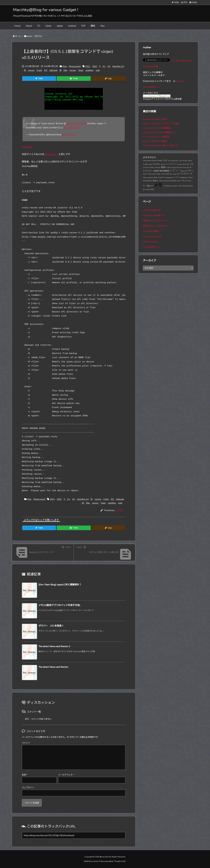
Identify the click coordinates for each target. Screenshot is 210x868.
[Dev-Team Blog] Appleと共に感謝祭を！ (60, 585)
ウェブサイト (28, 788)
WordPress (184, 178)
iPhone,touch (75, 66)
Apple (29, 36)
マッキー (120, 510)
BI (25, 70)
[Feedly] (74, 79)
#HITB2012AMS (72, 128)
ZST (152, 186)
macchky (180, 81)
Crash (39, 70)
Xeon (150, 164)
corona (31, 70)
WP (178, 174)
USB (165, 160)
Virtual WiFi (182, 164)
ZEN (152, 189)
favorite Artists (150, 242)
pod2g (69, 123)
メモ (158, 185)
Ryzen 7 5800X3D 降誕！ (156, 141)
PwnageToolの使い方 (154, 215)
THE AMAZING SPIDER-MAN (170, 181)
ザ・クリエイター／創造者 (156, 137)
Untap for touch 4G (152, 236)
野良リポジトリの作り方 (155, 226)
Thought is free (120, 861)
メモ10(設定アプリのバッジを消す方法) (59, 605)
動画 (163, 167)
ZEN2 (155, 178)
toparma (184, 171)
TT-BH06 (166, 186)
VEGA (152, 168)
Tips (180, 161)
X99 (188, 168)
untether (89, 70)
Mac (65, 70)
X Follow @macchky (182, 61)
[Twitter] (39, 79)
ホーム (18, 36)
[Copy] (108, 79)
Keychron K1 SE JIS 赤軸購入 (157, 128)
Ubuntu (158, 168)
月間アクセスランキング (155, 221)
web (98, 70)
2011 (88, 66)
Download (27, 147)
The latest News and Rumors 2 (54, 646)
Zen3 (163, 164)
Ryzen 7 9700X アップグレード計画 (161, 124)
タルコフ (161, 178)
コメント (26, 743)
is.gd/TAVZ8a (80, 123)
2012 (95, 66)
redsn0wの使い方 (152, 210)
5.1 (104, 66)
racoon (73, 70)
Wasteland (169, 178)
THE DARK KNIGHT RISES (153, 161)
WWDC (157, 164)
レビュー (175, 171)
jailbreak (53, 70)
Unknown (174, 186)
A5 (109, 66)
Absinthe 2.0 (118, 66)
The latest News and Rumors (53, 667)
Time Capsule (148, 178)
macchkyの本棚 (150, 67)
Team (81, 70)
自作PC (156, 181)
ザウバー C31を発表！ (51, 626)
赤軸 (148, 186)
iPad (40, 36)
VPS (189, 171)
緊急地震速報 (164, 171)
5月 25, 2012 (68, 135)
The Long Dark (173, 161)
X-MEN (145, 164)
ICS (46, 70)
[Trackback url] (74, 835)
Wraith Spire (187, 161)
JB (60, 70)
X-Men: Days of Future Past (176, 168)
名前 (25, 775)
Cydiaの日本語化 (151, 231)
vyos (175, 174)
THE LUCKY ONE (154, 174)
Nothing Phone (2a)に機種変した (159, 132)
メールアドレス (66, 775)
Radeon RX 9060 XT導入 (155, 119)
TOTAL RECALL (167, 174)
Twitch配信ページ (152, 87)
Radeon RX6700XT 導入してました (160, 146)
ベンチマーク (186, 174)
